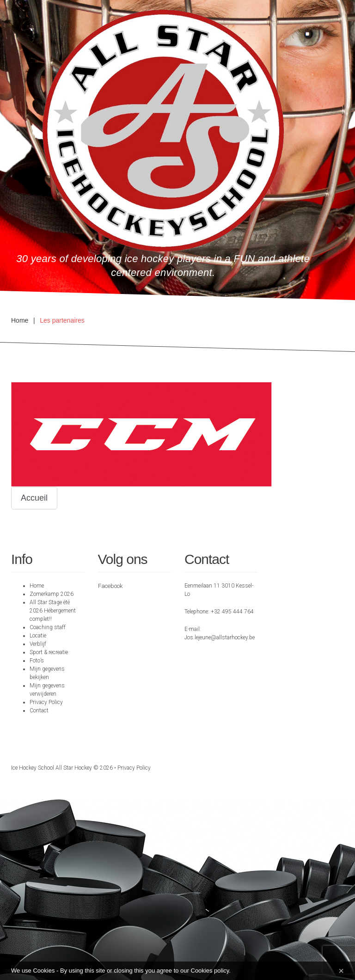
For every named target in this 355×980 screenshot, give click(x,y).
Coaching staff (48, 627)
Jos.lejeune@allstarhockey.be (220, 637)
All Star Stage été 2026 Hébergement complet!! (53, 611)
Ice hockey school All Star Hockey (52, 768)
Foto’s (37, 661)
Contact (39, 710)
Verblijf (38, 644)
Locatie (38, 636)
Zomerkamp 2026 (52, 594)
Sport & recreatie (49, 652)
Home (20, 320)
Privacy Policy (46, 702)
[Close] (341, 971)
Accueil (34, 498)
